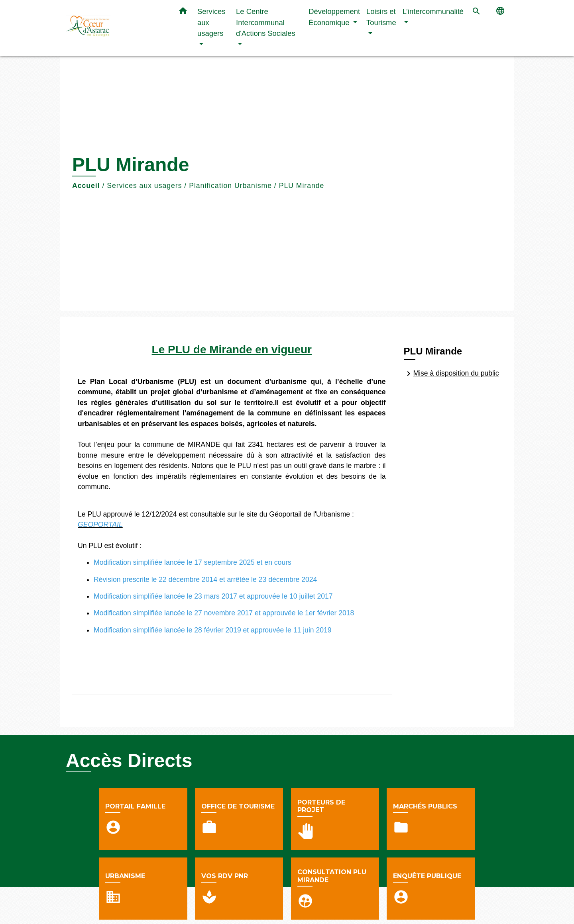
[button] (183, 12)
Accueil (86, 186)
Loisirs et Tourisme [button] (381, 17)
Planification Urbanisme (230, 186)
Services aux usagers (144, 186)
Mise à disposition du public (451, 374)
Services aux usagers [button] (211, 22)
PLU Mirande (302, 186)
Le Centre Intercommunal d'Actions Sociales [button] (266, 22)
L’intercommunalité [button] (433, 11)
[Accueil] (116, 28)
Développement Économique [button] (334, 17)
